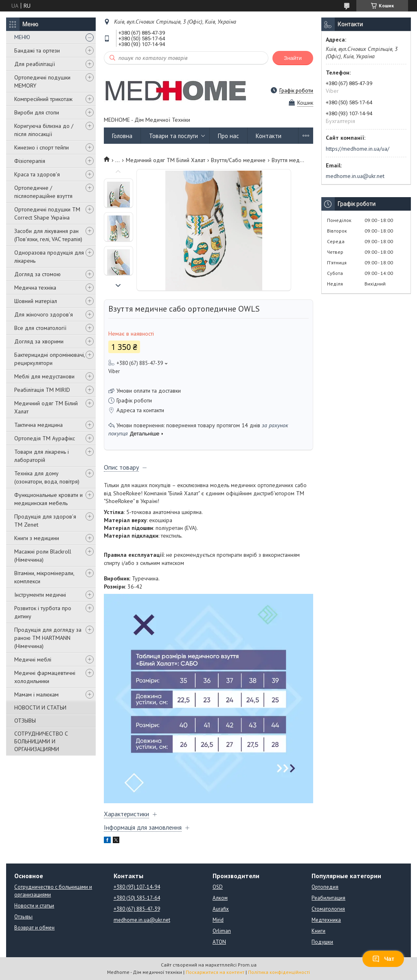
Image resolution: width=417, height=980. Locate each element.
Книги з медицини (37, 538)
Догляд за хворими (39, 341)
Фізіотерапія (30, 161)
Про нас (228, 136)
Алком (220, 898)
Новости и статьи (34, 906)
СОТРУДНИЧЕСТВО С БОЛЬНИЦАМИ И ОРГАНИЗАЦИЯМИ (41, 741)
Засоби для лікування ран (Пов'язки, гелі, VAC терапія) (48, 235)
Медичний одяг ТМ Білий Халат (46, 407)
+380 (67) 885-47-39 (137, 909)
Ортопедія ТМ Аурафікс (45, 438)
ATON (219, 942)
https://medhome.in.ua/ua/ (358, 149)
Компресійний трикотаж (43, 99)
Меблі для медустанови (44, 376)
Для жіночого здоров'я (44, 314)
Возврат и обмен (34, 928)
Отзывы (23, 917)
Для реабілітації (35, 64)
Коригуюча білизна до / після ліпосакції (44, 130)
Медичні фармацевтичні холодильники (45, 677)
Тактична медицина (38, 425)
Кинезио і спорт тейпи (42, 147)
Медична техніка (35, 288)
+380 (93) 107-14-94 (137, 887)
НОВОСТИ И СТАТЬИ (40, 708)
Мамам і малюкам (36, 694)
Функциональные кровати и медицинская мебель (48, 499)
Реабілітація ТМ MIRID (42, 390)
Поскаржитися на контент (215, 972)
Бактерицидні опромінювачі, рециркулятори (49, 359)
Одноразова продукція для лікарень (49, 257)
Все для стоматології (40, 328)
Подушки (322, 942)
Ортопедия (325, 887)
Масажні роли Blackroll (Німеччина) (43, 556)
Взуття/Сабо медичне (238, 160)
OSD (218, 887)
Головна (122, 136)
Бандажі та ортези (37, 51)
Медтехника (326, 920)
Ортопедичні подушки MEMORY (42, 81)
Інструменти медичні (40, 595)
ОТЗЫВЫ (25, 721)
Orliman (222, 931)
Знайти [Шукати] (293, 58)
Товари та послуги (173, 136)
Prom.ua (247, 965)
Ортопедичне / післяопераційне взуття (43, 192)
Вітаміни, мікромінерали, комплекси (44, 577)
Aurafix (221, 909)
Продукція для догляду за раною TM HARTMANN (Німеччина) (48, 638)
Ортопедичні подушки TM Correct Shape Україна (47, 213)
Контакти (269, 136)
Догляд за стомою (37, 274)
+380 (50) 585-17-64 (137, 898)
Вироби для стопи (37, 112)
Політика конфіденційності (279, 972)
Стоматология (328, 909)
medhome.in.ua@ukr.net (355, 176)
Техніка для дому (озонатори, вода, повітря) (47, 477)
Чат (383, 959)
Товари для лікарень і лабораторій (42, 456)
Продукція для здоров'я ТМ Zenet (45, 521)
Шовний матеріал (36, 301)
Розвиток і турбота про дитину (43, 612)
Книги (318, 931)
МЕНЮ (22, 37)
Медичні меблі (33, 659)
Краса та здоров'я (37, 174)
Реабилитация (328, 898)
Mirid (218, 920)
